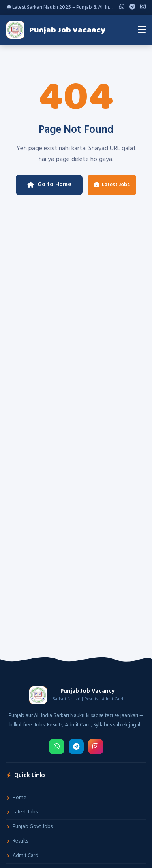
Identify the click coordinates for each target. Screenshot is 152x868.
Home (16, 798)
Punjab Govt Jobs (30, 827)
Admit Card (22, 856)
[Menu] (142, 30)
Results (17, 841)
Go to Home (49, 185)
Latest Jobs (112, 185)
